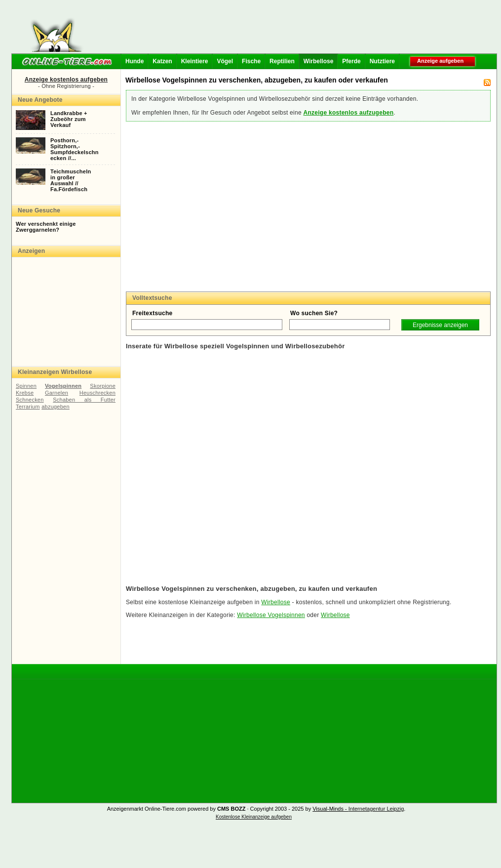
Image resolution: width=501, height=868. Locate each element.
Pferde (351, 61)
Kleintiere (195, 61)
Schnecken (30, 400)
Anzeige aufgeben (440, 61)
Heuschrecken (97, 393)
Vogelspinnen (63, 386)
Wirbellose (319, 61)
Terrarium (28, 407)
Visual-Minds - (330, 809)
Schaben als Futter (84, 400)
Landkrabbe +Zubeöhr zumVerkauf (69, 119)
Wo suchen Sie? (314, 313)
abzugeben (56, 407)
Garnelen (57, 393)
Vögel (225, 61)
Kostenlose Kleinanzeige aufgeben (254, 817)
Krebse (25, 393)
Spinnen (26, 386)
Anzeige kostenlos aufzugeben (348, 113)
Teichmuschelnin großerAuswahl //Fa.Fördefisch (71, 180)
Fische (251, 61)
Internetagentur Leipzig (376, 809)
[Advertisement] (292, 30)
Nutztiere (382, 61)
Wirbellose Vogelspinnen (271, 615)
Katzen (162, 61)
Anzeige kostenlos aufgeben (66, 80)
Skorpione (103, 386)
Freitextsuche (153, 313)
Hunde (135, 61)
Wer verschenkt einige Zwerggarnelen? (46, 227)
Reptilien (282, 61)
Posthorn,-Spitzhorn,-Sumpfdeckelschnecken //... (75, 149)
